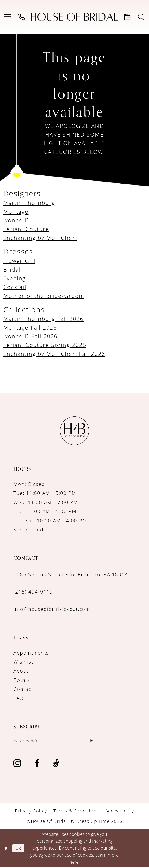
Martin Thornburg (29, 203)
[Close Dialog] (7, 849)
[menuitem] (8, 17)
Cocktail (15, 287)
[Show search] (141, 17)
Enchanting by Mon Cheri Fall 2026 (54, 354)
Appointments (31, 653)
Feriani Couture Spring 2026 (45, 345)
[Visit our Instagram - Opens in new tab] (18, 764)
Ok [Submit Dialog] (20, 849)
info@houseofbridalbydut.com (52, 609)
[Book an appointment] (128, 17)
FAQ (19, 698)
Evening (15, 278)
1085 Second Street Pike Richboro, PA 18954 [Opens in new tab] (71, 574)
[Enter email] (58, 741)
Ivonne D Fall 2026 (30, 336)
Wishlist (23, 662)
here (74, 863)
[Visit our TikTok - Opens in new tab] (56, 764)
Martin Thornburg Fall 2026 (43, 319)
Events (22, 680)
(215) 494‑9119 (33, 592)
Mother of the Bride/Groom (44, 296)
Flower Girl (19, 261)
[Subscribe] (100, 741)
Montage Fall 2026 (30, 327)
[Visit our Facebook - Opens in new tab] (37, 764)
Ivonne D (16, 220)
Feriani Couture (26, 229)
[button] (8, 17)
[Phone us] (22, 17)
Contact (23, 689)
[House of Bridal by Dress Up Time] (75, 17)
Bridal (12, 269)
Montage (16, 211)
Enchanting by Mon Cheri (40, 238)
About (21, 671)
